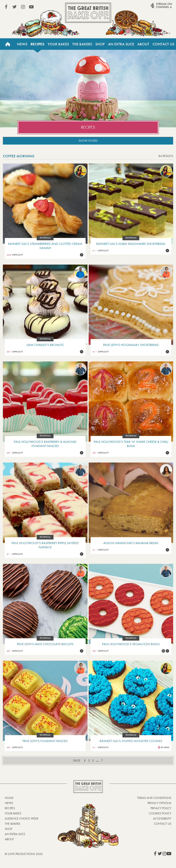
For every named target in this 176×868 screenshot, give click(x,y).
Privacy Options (159, 803)
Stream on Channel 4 (154, 7)
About (143, 44)
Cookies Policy (160, 813)
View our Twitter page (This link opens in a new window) (15, 7)
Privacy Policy (161, 808)
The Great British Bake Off (88, 13)
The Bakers (82, 44)
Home (8, 44)
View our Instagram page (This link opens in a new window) (23, 7)
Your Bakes (58, 44)
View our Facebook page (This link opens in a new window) (6, 7)
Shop (100, 44)
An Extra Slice (121, 44)
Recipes (37, 44)
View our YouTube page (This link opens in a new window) (31, 7)
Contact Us (163, 44)
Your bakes (13, 813)
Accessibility (162, 819)
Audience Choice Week (22, 819)
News (22, 44)
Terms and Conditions (154, 798)
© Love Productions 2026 (24, 854)
